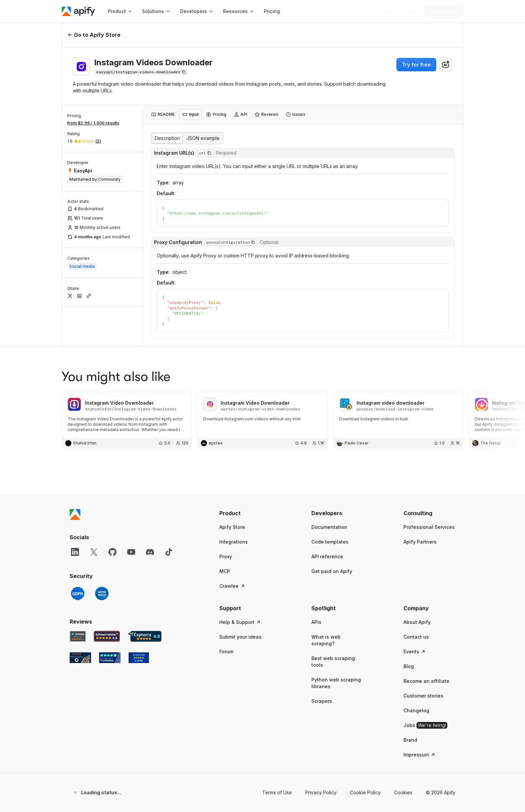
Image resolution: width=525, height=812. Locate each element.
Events (415, 612)
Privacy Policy (321, 753)
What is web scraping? (326, 600)
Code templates (330, 502)
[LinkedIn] (75, 512)
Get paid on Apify (332, 531)
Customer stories (423, 656)
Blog (409, 626)
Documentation (329, 487)
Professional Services (429, 487)
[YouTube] (131, 512)
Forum (226, 612)
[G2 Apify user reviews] (80, 618)
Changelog (416, 671)
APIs (316, 582)
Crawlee (232, 546)
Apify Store (232, 487)
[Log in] (411, 11)
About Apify (417, 582)
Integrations (234, 502)
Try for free (416, 65)
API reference (327, 517)
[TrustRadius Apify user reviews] (110, 618)
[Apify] (78, 11)
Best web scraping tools (333, 622)
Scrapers (322, 661)
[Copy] (141, 72)
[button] (245, 473)
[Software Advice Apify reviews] (107, 596)
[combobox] (446, 65)
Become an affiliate (426, 641)
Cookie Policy (365, 753)
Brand (410, 700)
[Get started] (444, 11)
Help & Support (240, 582)
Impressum (420, 715)
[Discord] (150, 512)
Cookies (403, 753)
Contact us (416, 597)
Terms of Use (277, 753)
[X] (94, 512)
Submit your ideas (240, 597)
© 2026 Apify (441, 753)
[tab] (163, 114)
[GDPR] (78, 554)
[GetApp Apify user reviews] (78, 596)
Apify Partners (420, 502)
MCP (225, 531)
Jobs (425, 685)
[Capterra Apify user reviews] (145, 596)
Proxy (226, 517)
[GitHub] (112, 512)
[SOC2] (102, 554)
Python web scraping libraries (336, 643)
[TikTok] (169, 512)
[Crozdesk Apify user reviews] (139, 618)
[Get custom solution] (378, 11)
